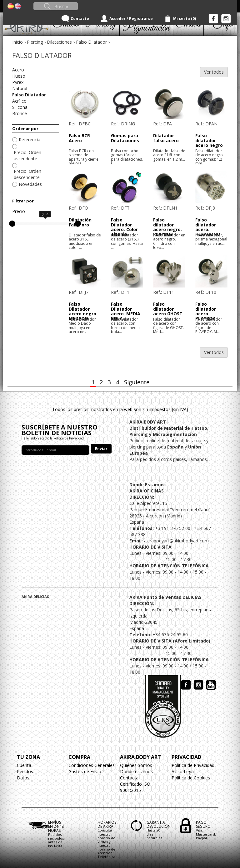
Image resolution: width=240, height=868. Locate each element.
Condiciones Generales (92, 765)
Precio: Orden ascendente (27, 155)
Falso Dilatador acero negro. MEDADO (83, 311)
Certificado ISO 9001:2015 (135, 787)
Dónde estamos (136, 771)
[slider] (12, 224)
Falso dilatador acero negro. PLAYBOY (167, 227)
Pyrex (18, 82)
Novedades (30, 184)
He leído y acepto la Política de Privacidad (54, 438)
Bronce (20, 113)
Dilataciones (59, 42)
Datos (23, 778)
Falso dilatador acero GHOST (168, 309)
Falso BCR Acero (79, 138)
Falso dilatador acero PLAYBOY (206, 311)
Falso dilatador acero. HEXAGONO (208, 227)
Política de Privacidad (193, 765)
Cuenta (24, 765)
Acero (18, 70)
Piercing (35, 42)
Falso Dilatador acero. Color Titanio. (124, 227)
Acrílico (19, 101)
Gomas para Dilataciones (125, 138)
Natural (20, 88)
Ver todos (214, 72)
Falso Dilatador (91, 42)
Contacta (129, 778)
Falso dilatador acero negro (209, 140)
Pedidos (25, 771)
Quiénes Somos (136, 765)
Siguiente (137, 382)
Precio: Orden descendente (27, 174)
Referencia (30, 140)
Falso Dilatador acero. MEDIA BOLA (126, 311)
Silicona (20, 107)
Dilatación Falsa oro (80, 222)
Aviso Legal (183, 771)
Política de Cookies (191, 778)
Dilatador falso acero (166, 138)
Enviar (101, 449)
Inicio (17, 42)
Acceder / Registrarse (131, 19)
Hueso (19, 76)
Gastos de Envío (85, 771)
